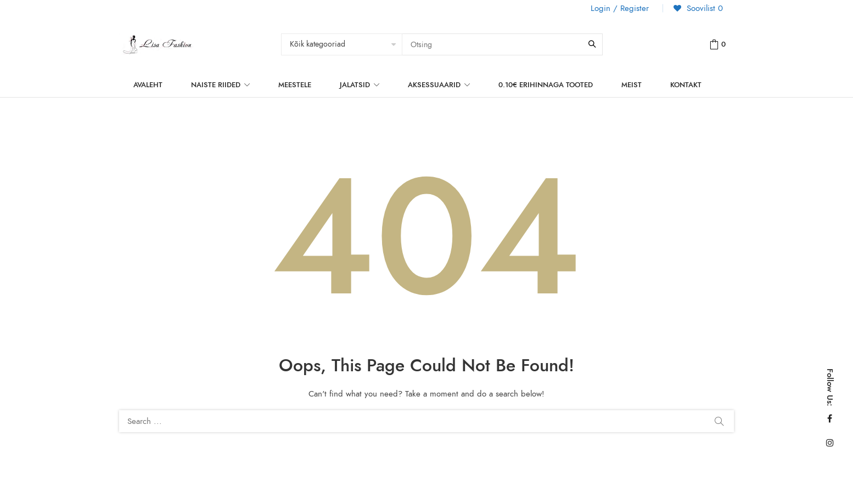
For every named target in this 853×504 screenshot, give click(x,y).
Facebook (830, 418)
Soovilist (703, 8)
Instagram (830, 443)
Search (719, 421)
